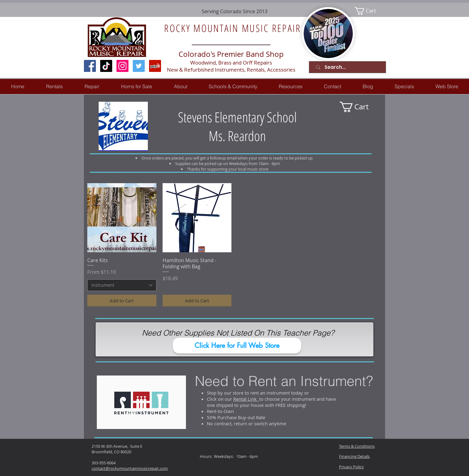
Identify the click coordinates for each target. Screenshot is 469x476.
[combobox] (122, 285)
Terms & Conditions (357, 446)
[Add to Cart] (122, 301)
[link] (369, 11)
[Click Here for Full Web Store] (237, 346)
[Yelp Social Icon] (155, 66)
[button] (92, 87)
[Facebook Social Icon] (90, 66)
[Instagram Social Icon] (122, 66)
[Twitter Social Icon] (139, 66)
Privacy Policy (351, 467)
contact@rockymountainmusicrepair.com (130, 468)
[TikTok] (106, 66)
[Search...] (349, 67)
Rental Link (246, 399)
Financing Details (354, 456)
